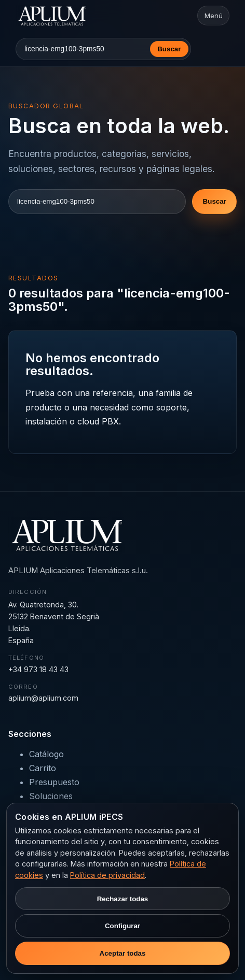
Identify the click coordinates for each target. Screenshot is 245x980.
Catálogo (46, 754)
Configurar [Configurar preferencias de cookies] (122, 926)
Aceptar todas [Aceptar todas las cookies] (123, 953)
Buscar (169, 49)
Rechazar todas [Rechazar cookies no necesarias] (123, 899)
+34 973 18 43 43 (38, 669)
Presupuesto (54, 782)
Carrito (43, 768)
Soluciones (51, 796)
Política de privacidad (107, 875)
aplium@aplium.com (43, 698)
